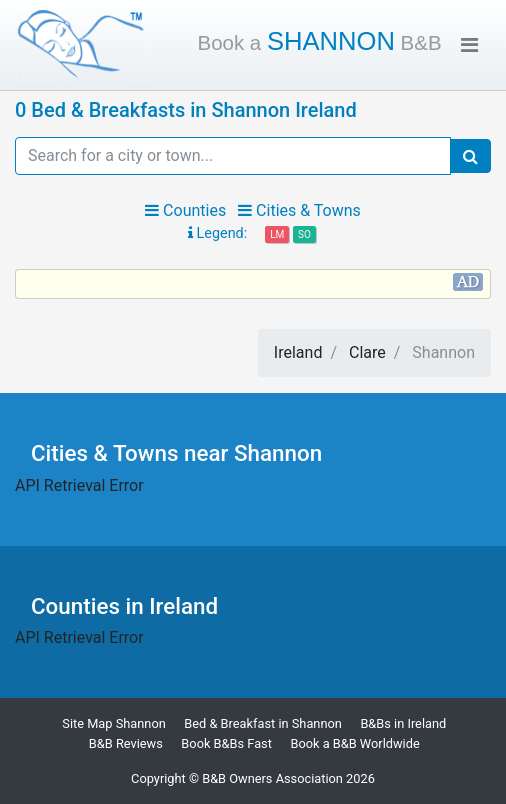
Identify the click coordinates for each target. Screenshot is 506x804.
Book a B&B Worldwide (354, 743)
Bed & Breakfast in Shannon (263, 723)
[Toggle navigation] (469, 45)
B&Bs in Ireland (403, 723)
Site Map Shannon (113, 723)
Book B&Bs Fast (226, 743)
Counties (185, 210)
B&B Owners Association (272, 778)
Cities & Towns (299, 210)
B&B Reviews (126, 743)
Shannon (320, 41)
